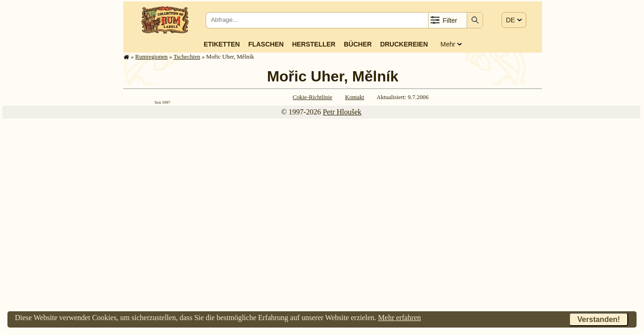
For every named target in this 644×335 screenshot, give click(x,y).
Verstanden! (599, 319)
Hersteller (314, 44)
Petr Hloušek (342, 112)
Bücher (358, 44)
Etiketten (222, 44)
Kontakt (354, 97)
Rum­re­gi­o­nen (152, 57)
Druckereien (404, 44)
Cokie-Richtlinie (312, 97)
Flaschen (266, 44)
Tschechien (187, 57)
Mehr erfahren (400, 318)
